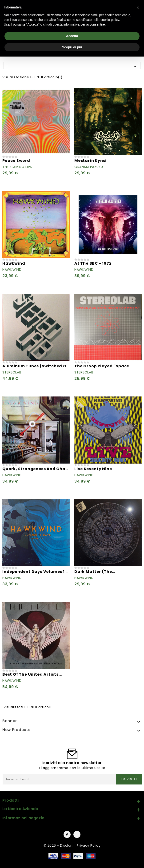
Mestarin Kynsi (90, 161)
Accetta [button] (72, 36)
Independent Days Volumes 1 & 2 (37, 572)
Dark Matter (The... (95, 572)
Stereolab (12, 372)
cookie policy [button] (110, 20)
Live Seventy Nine (93, 469)
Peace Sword (16, 161)
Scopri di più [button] (72, 47)
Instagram (77, 834)
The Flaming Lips (17, 167)
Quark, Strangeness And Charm (37, 469)
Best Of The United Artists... (32, 674)
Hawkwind (14, 263)
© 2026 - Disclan (59, 845)
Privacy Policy (89, 845)
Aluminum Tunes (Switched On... (37, 366)
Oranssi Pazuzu (89, 167)
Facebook (67, 834)
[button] (138, 8)
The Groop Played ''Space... (104, 366)
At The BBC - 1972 (93, 263)
